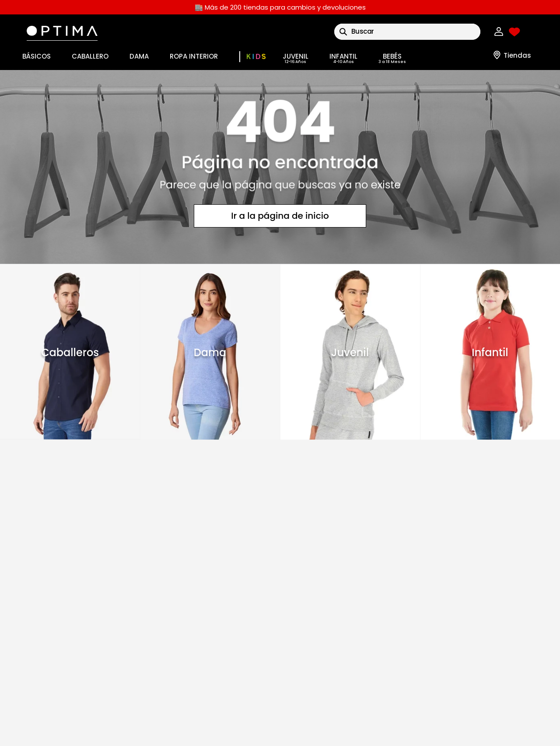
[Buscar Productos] (343, 32)
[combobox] (407, 32)
